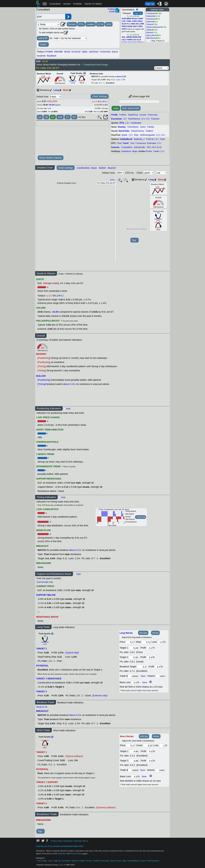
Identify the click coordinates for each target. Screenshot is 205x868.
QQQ (109, 24)
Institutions (126, 151)
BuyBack (52, 56)
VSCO (124, 29)
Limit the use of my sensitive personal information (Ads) (60, 846)
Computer (151, 13)
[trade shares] (160, 676)
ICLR (139, 40)
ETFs (81, 24)
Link (49, 108)
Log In (50, 861)
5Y (74, 117)
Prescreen (105, 861)
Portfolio (78, 4)
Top (135, 240)
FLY (129, 24)
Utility (149, 30)
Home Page (42, 861)
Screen (67, 4)
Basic (94, 168)
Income (143, 115)
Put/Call (150, 139)
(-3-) (148, 119)
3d (46, 117)
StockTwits (124, 131)
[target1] (134, 648)
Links (116, 108)
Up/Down (94, 52)
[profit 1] (150, 648)
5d (53, 117)
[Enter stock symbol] (51, 17)
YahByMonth (126, 139)
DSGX (140, 21)
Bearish (112, 168)
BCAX (135, 19)
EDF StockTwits (131, 108)
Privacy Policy (57, 841)
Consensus (141, 143)
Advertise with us (81, 841)
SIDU (140, 26)
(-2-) (125, 119)
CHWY (140, 19)
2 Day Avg (141, 517)
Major (135, 151)
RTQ (122, 123)
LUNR (141, 24)
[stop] (146, 642)
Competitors (127, 147)
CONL (129, 21)
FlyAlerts (155, 119)
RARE (130, 26)
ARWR (129, 37)
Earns (115, 52)
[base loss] (134, 683)
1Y (67, 117)
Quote (124, 135)
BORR (135, 37)
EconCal (76, 52)
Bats (136, 135)
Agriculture (151, 35)
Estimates (152, 143)
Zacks (143, 127)
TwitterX (149, 131)
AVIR (124, 19)
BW (140, 37)
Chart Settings (100, 96)
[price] (130, 642)
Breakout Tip (42, 707)
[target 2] (134, 657)
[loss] (160, 642)
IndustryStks (140, 147)
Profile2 (123, 115)
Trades (156, 151)
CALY (124, 40)
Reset (155, 633)
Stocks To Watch (93, 4)
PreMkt (49, 52)
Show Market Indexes (51, 158)
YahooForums (137, 131)
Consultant (55, 4)
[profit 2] (150, 657)
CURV (134, 21)
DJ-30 (100, 24)
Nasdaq (122, 127)
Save (143, 676)
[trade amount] (133, 676)
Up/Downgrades (147, 135)
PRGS (124, 26)
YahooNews (133, 127)
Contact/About (133, 861)
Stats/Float (133, 115)
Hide (68, 409)
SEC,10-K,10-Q (154, 147)
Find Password (153, 861)
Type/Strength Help (45, 582)
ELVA (124, 24)
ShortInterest (134, 119)
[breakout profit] (158, 667)
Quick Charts (116, 861)
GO (135, 40)
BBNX (129, 19)
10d (60, 117)
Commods (105, 52)
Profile (114, 115)
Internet (150, 22)
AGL (124, 37)
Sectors (72, 24)
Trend (126, 143)
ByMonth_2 (139, 139)
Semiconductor (153, 27)
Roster (149, 151)
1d (40, 117)
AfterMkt (58, 52)
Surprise (41, 56)
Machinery (151, 38)
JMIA (133, 24)
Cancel (143, 861)
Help (124, 861)
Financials (153, 115)
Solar (149, 24)
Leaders (91, 24)
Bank (149, 33)
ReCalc (143, 633)
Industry (115, 147)
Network (150, 16)
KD (137, 24)
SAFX (135, 26)
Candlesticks (83, 168)
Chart (44, 44)
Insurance (151, 19)
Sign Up (150, 4)
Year (132, 143)
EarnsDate (116, 119)
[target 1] (134, 751)
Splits (85, 52)
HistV (163, 139)
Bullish (102, 168)
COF (124, 21)
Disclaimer (68, 841)
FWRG (130, 40)
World (67, 52)
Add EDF (43, 38)
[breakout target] (142, 667)
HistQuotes (136, 123)
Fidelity (151, 127)
